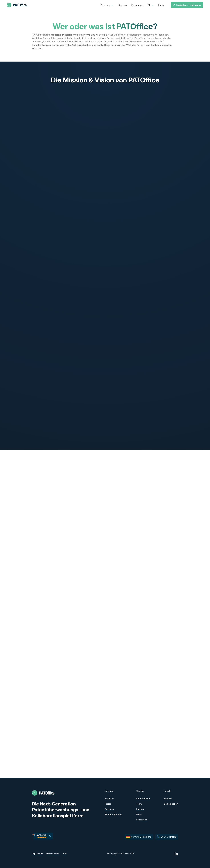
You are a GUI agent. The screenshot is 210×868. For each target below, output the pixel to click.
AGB (65, 854)
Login (161, 5)
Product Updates (113, 814)
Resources (142, 820)
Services (109, 809)
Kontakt (168, 799)
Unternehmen (143, 799)
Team (139, 804)
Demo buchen (171, 804)
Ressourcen (137, 5)
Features (109, 799)
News (139, 814)
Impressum (37, 854)
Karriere (140, 809)
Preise (108, 804)
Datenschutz (53, 854)
